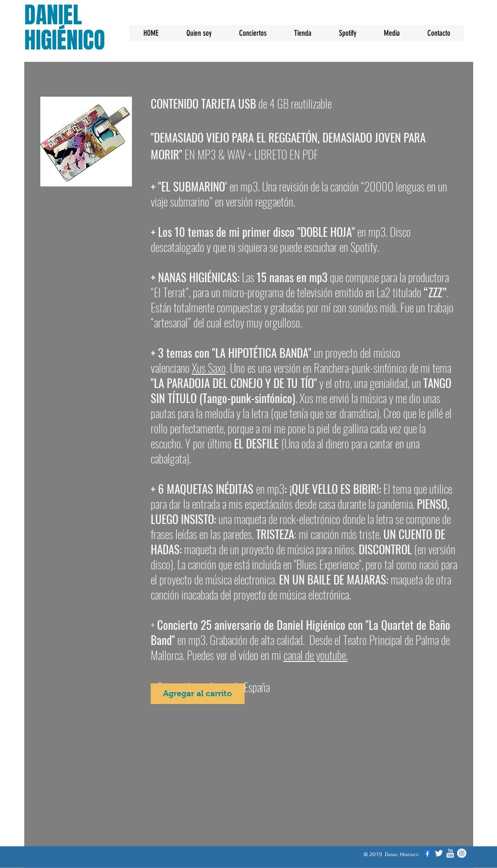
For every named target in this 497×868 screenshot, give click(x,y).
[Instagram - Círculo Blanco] (462, 853)
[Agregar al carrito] (198, 694)
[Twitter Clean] (439, 853)
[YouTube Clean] (450, 853)
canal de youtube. (316, 655)
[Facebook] (427, 853)
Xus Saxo (209, 368)
